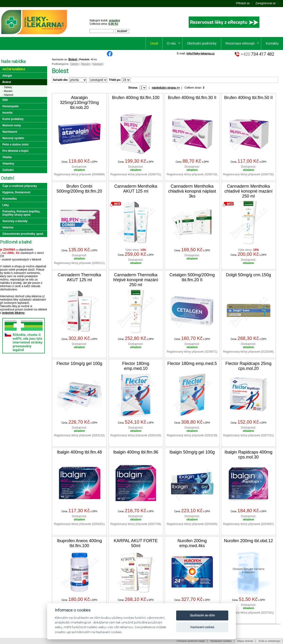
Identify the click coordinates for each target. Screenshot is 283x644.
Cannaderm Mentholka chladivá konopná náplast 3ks (192, 191)
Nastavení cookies (221, 641)
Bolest (73, 59)
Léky (6, 205)
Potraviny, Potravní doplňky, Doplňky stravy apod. (21, 213)
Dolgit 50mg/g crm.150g (248, 275)
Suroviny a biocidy (15, 221)
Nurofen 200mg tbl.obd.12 (248, 541)
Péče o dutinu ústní (15, 144)
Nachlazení (10, 132)
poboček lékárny (13, 313)
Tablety (74, 64)
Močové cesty (12, 125)
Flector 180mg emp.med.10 (136, 366)
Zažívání (8, 170)
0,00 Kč (113, 24)
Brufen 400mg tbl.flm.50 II (248, 98)
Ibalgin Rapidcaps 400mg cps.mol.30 (248, 455)
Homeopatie (10, 106)
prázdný (115, 21)
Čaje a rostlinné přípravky (20, 186)
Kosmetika (10, 199)
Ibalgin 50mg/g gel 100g (192, 452)
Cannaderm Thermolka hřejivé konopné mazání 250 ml (136, 280)
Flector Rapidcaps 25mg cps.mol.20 (248, 366)
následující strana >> (166, 88)
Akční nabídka (14, 69)
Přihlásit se (243, 3)
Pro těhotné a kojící (15, 151)
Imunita (7, 113)
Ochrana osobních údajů (191, 641)
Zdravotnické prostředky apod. (23, 234)
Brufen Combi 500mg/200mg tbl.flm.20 (79, 189)
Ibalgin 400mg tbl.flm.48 (79, 452)
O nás (171, 43)
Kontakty (272, 43)
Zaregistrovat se (266, 3)
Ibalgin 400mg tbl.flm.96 (136, 452)
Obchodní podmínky (202, 43)
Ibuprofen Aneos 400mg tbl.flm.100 (79, 543)
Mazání (85, 64)
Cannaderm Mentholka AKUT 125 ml (136, 189)
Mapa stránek (245, 641)
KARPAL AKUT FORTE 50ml (136, 543)
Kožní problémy (13, 119)
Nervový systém (13, 138)
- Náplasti (8, 95)
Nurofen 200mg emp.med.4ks (192, 543)
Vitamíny (8, 164)
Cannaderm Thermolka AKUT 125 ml (79, 277)
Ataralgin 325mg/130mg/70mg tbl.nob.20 (79, 103)
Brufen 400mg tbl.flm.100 (136, 98)
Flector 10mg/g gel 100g (79, 363)
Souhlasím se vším (202, 615)
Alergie (7, 76)
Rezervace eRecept (240, 43)
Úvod (154, 43)
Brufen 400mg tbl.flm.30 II (192, 98)
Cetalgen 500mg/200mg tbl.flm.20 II (192, 277)
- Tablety (7, 87)
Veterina (8, 227)
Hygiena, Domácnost (16, 192)
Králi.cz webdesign (270, 641)
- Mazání (7, 91)
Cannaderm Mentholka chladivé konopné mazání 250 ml (248, 191)
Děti (5, 100)
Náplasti (98, 64)
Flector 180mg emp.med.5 (192, 363)
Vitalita (7, 157)
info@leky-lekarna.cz (201, 54)
